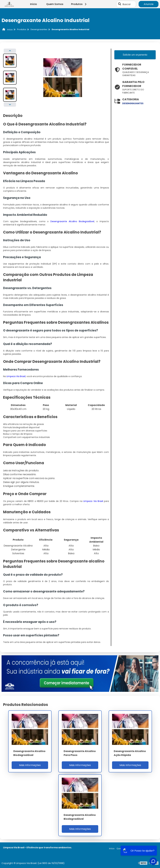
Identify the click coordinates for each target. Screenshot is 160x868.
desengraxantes (133, 103)
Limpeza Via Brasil (16, 376)
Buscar (127, 4)
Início (34, 4)
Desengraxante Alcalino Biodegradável (72, 221)
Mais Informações (30, 765)
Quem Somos (55, 4)
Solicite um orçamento (135, 55)
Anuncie (149, 4)
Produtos (79, 4)
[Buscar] (120, 4)
